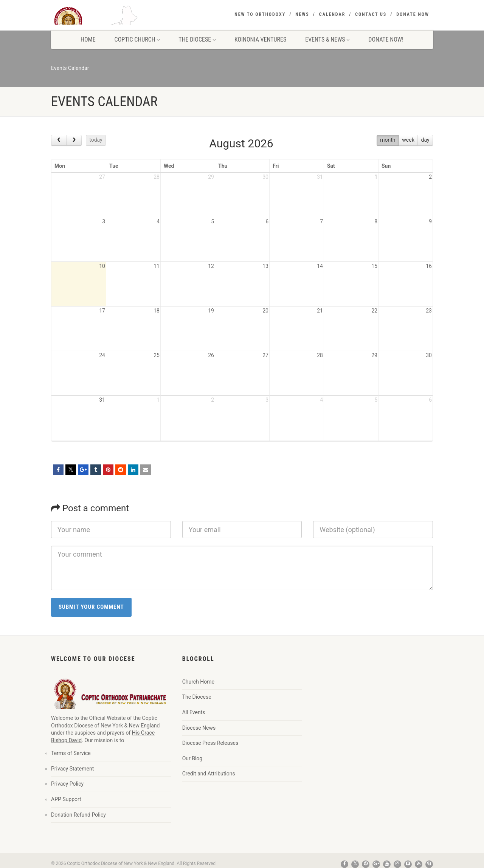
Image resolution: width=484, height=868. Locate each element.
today (96, 140)
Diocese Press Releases (210, 743)
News (302, 14)
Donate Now (413, 14)
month (388, 140)
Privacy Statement (72, 769)
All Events (194, 712)
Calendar (332, 14)
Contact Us (371, 14)
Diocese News (199, 728)
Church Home (198, 682)
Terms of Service (71, 753)
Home (88, 39)
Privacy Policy (67, 784)
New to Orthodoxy (260, 14)
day (425, 140)
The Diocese (197, 39)
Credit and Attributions (209, 774)
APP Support (66, 799)
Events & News (327, 39)
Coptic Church (137, 39)
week (408, 140)
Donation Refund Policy (78, 815)
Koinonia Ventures (260, 39)
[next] (74, 140)
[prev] (59, 140)
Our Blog (192, 758)
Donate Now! (386, 39)
